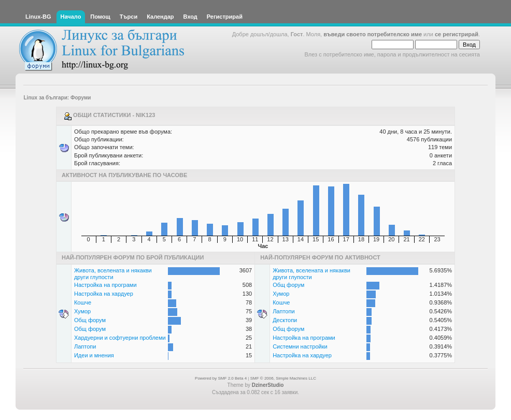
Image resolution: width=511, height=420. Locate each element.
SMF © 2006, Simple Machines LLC (283, 378)
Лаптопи (85, 346)
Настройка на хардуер (104, 294)
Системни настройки (300, 346)
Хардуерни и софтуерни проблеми (120, 338)
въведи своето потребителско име (373, 34)
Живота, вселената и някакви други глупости (113, 274)
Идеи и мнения (94, 355)
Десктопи (285, 320)
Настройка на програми (105, 285)
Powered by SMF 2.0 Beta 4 (221, 378)
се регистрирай (457, 34)
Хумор (82, 311)
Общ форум (90, 320)
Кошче (83, 302)
